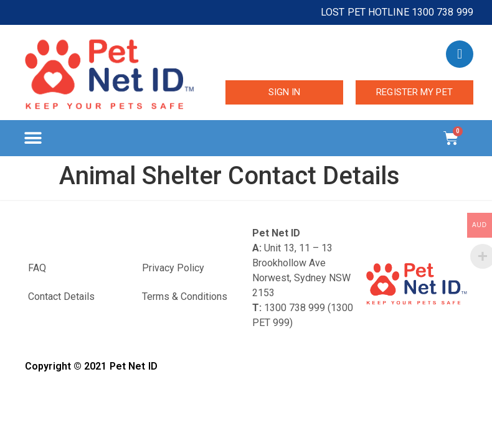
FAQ (37, 268)
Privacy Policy (173, 268)
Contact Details (61, 296)
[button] (33, 138)
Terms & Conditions (185, 296)
